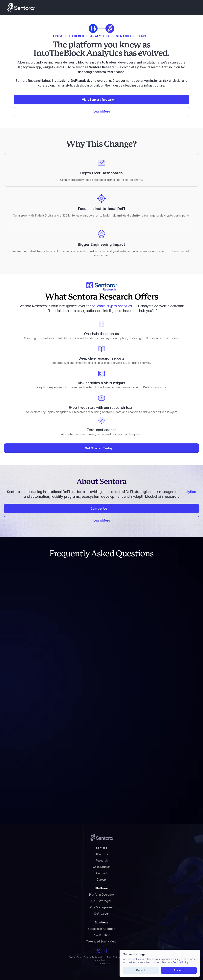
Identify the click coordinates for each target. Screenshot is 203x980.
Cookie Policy (180, 962)
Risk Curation (102, 935)
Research (102, 860)
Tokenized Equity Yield (102, 941)
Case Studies (102, 867)
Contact (102, 873)
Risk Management (101, 907)
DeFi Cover (102, 914)
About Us (102, 854)
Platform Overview (101, 895)
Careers (102, 879)
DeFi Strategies (101, 901)
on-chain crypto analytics (112, 306)
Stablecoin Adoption (101, 929)
